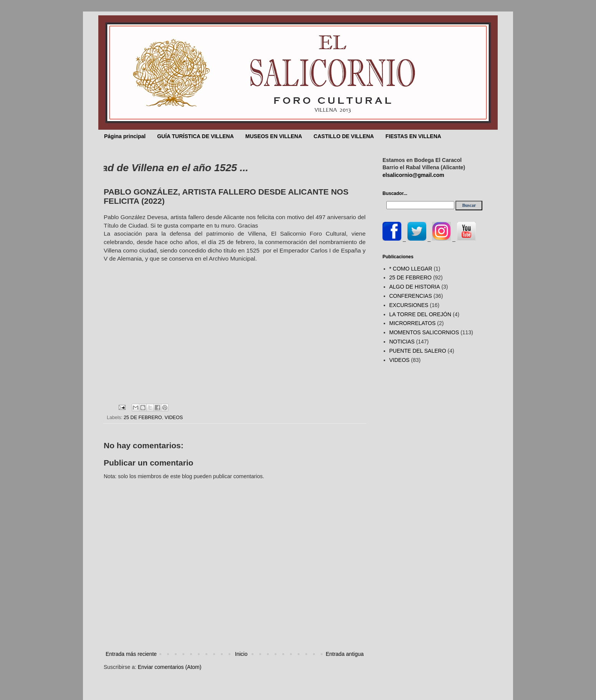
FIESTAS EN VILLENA (413, 136)
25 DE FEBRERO (143, 418)
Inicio (241, 654)
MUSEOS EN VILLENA (274, 136)
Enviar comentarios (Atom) (170, 667)
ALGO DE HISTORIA (415, 287)
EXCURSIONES (409, 305)
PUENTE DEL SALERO (418, 351)
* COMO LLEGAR (411, 269)
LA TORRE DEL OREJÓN (421, 314)
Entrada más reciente (131, 654)
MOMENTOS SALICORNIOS (424, 332)
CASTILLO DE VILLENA (344, 136)
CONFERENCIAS (411, 296)
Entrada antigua (345, 654)
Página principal (125, 136)
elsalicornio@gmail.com (413, 175)
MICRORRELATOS (413, 323)
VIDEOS (174, 418)
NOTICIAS (402, 342)
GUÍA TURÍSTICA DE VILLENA (195, 136)
